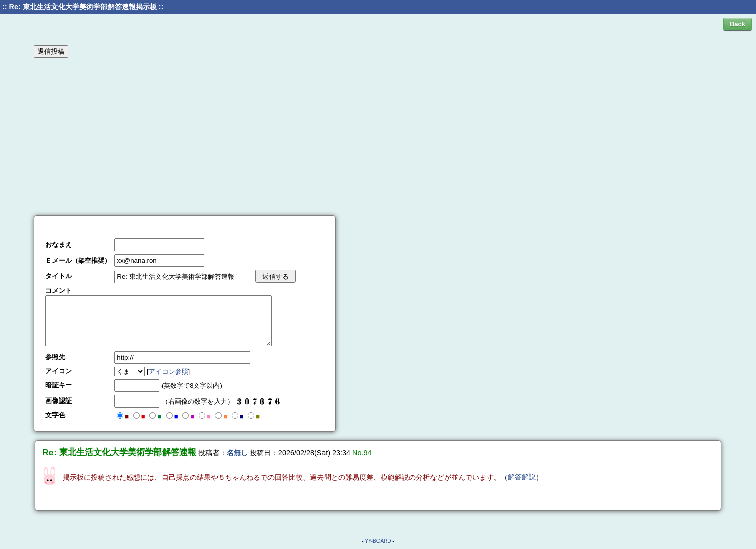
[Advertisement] (378, 136)
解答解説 (522, 477)
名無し (237, 453)
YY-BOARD (378, 541)
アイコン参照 (169, 371)
